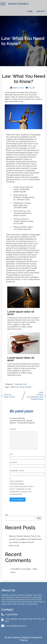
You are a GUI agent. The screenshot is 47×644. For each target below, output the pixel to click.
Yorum (14, 429)
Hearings (19, 384)
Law (25, 384)
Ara (7, 515)
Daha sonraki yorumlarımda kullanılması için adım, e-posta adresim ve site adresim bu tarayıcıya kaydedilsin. (22, 488)
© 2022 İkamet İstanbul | (18, 637)
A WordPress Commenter (21, 569)
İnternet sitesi (17, 471)
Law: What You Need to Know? (21, 542)
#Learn (28, 387)
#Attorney (15, 387)
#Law (22, 387)
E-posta (14, 462)
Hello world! (14, 546)
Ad (12, 454)
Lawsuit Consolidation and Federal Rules (25, 539)
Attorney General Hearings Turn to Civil (25, 536)
